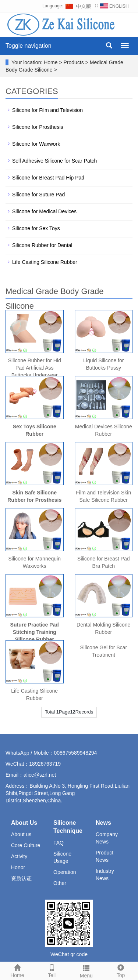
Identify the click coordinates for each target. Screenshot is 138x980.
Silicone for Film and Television (47, 110)
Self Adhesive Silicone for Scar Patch (54, 161)
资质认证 (21, 878)
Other (60, 883)
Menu (86, 970)
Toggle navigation (29, 46)
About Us (24, 823)
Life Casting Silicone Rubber (45, 262)
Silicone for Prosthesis (38, 127)
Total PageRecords (69, 712)
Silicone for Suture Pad (38, 195)
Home (17, 970)
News (103, 823)
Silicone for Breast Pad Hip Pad (48, 178)
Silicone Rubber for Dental (42, 245)
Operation (65, 872)
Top (121, 970)
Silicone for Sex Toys (36, 228)
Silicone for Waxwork (36, 144)
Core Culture (26, 845)
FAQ (59, 843)
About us (21, 834)
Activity (19, 856)
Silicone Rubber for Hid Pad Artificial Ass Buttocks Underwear (35, 368)
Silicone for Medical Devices (44, 211)
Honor (18, 867)
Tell (52, 970)
